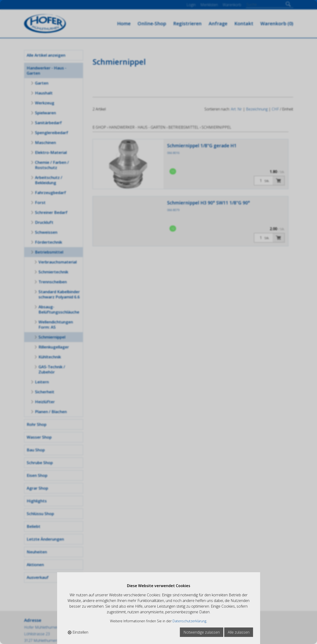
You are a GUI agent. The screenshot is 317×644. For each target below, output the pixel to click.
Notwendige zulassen (202, 632)
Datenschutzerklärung (189, 621)
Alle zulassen (239, 632)
